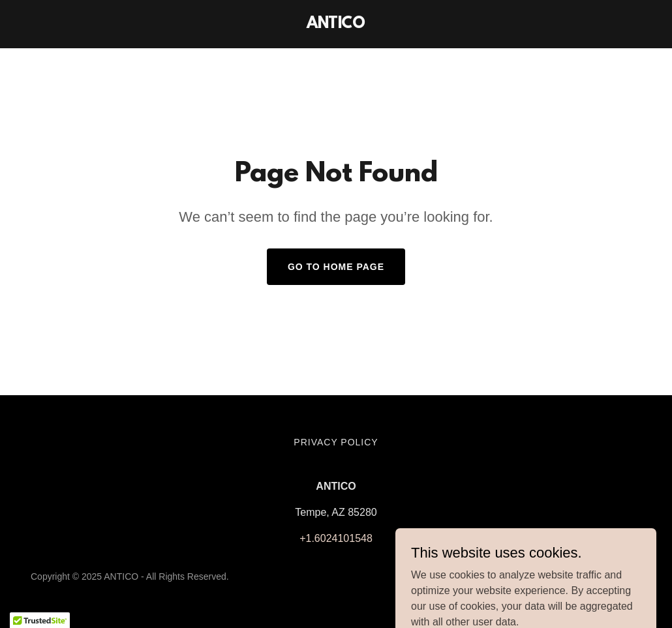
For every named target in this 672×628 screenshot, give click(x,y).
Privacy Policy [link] (336, 442)
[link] (336, 24)
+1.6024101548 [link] (336, 538)
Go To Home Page (336, 267)
